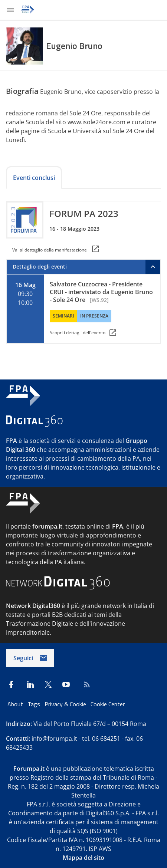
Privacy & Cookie (66, 704)
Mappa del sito (83, 858)
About (16, 704)
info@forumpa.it (54, 739)
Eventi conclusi (34, 178)
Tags (35, 704)
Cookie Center (108, 704)
